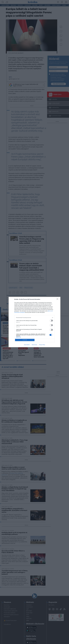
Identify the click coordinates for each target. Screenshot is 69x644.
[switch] (51, 321)
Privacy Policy (42, 345)
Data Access (34, 345)
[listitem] (34, 318)
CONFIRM (25, 340)
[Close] (58, 299)
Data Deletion (27, 345)
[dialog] (34, 322)
